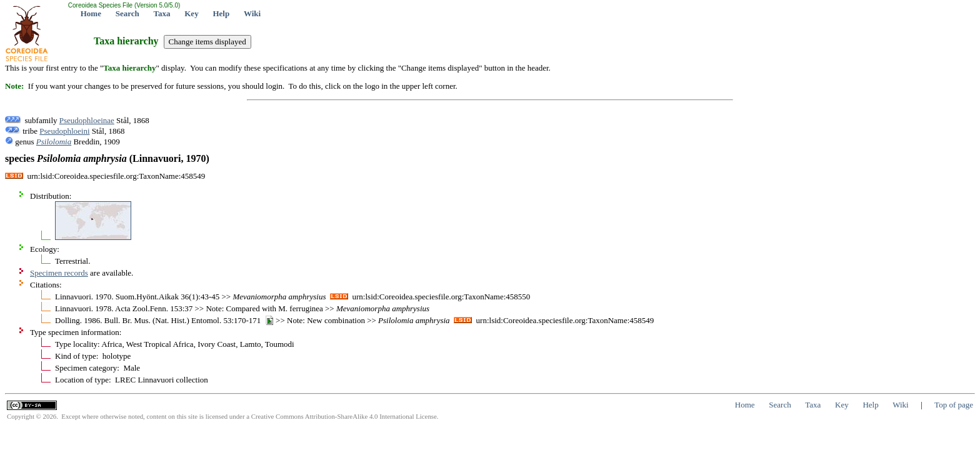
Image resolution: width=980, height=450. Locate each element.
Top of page (954, 405)
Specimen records (59, 273)
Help (221, 13)
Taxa (162, 13)
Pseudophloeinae (87, 120)
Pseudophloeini (64, 131)
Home (91, 13)
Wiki (252, 13)
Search (127, 13)
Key (191, 13)
